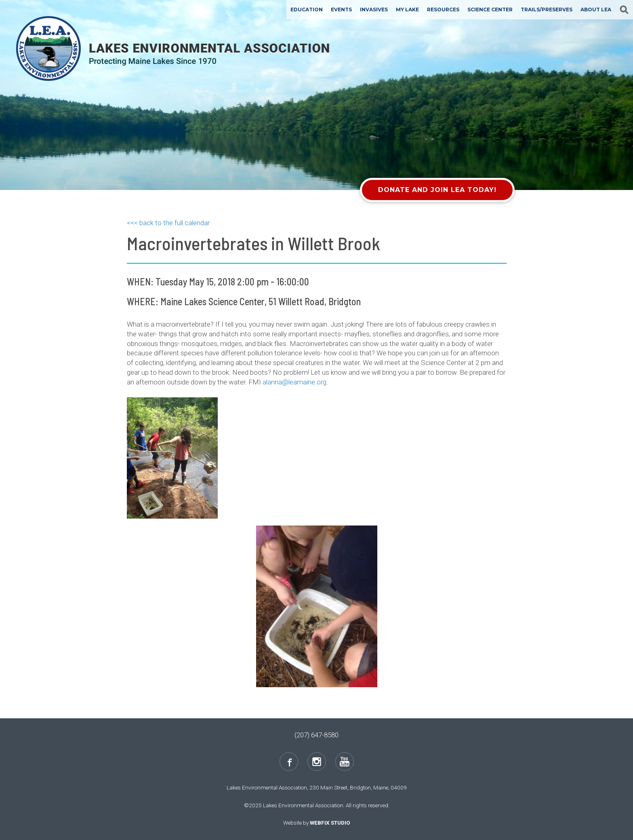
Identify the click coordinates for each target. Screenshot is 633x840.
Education (307, 9)
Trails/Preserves (547, 9)
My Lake (407, 9)
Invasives (374, 9)
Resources (443, 9)
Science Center (490, 9)
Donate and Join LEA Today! (437, 190)
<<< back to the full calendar (168, 223)
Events (341, 9)
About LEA (596, 9)
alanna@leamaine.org (294, 382)
